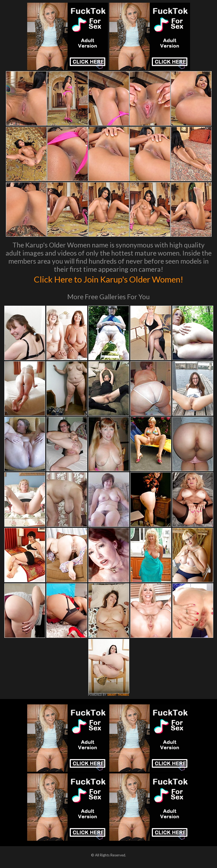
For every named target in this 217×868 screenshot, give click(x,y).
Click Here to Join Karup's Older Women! (108, 279)
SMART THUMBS (118, 695)
